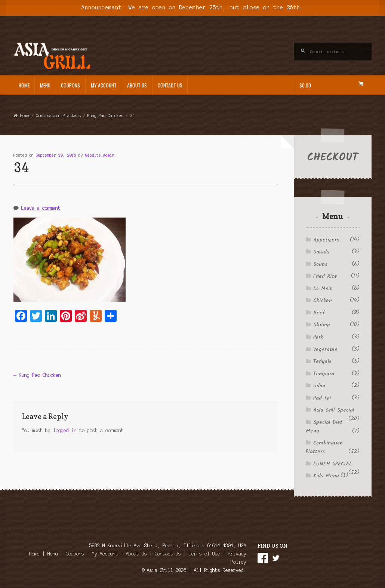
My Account (104, 85)
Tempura (324, 374)
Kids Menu (326, 476)
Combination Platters (58, 116)
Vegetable (325, 350)
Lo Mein (323, 289)
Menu (45, 85)
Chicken (323, 301)
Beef (319, 313)
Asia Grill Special (334, 410)
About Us (137, 85)
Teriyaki (322, 361)
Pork (318, 337)
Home (24, 85)
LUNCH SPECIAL (333, 464)
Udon (319, 386)
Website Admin (100, 155)
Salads (321, 252)
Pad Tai (322, 398)
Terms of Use (204, 554)
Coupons (70, 85)
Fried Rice (325, 276)
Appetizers (326, 240)
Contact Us (170, 85)
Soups (320, 264)
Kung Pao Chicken (105, 116)
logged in (65, 430)
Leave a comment (41, 208)
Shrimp (322, 325)
